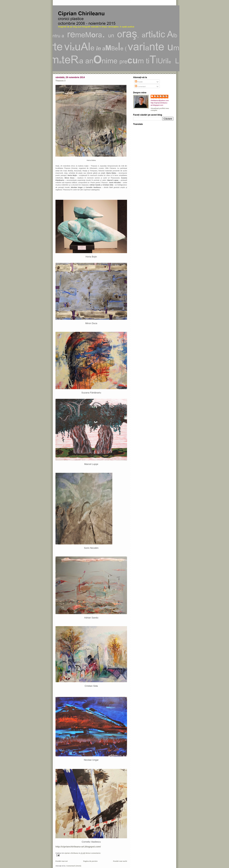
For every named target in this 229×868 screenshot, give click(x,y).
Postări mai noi (62, 861)
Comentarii (140, 86)
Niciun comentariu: (93, 853)
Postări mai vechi (120, 861)
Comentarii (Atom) (74, 866)
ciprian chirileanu (161, 96)
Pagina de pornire (90, 861)
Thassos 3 (60, 81)
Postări (139, 82)
